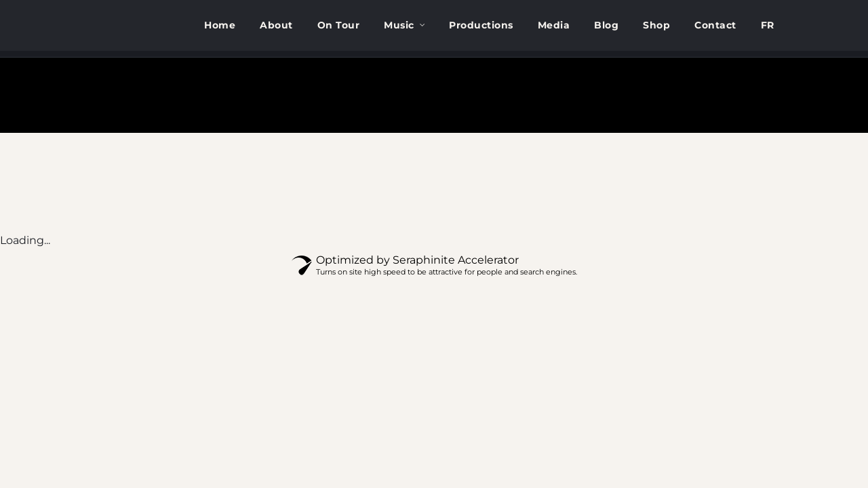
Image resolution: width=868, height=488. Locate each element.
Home (220, 25)
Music (399, 25)
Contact (715, 25)
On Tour (339, 25)
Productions (481, 25)
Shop (656, 25)
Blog (606, 25)
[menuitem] (768, 26)
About (276, 25)
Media (554, 25)
